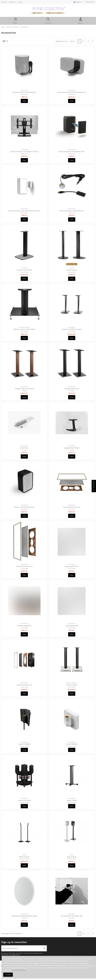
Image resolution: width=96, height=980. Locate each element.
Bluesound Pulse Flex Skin (24, 507)
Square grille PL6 (72, 626)
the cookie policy (19, 970)
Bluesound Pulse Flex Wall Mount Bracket (24, 211)
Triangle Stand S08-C (72, 448)
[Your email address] (22, 948)
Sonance (24, 918)
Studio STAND (72, 800)
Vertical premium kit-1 (24, 566)
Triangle (24, 391)
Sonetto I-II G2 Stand (24, 270)
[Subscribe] (44, 948)
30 (73, 41)
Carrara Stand (72, 685)
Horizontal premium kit (72, 507)
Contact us (13, 2)
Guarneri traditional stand (72, 329)
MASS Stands (24, 857)
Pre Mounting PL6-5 (24, 626)
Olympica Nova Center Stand (24, 329)
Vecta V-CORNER (24, 744)
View (24, 101)
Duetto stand (72, 270)
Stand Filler (24, 448)
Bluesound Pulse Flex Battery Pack (72, 152)
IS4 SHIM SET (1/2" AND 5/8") (72, 916)
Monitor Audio (24, 746)
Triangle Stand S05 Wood (24, 389)
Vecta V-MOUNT (72, 744)
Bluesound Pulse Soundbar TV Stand (24, 152)
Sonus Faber (24, 272)
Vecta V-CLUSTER (24, 800)
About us (4, 2)
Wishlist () (90, 2)
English (78, 2)
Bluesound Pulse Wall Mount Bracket (72, 92)
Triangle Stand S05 (72, 389)
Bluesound (24, 94)
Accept (8, 975)
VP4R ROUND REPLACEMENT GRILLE (24, 916)
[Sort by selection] (62, 41)
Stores (21, 2)
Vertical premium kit (24, 685)
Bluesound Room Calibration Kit (72, 211)
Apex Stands (72, 857)
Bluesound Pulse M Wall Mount (24, 92)
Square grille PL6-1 (72, 566)
